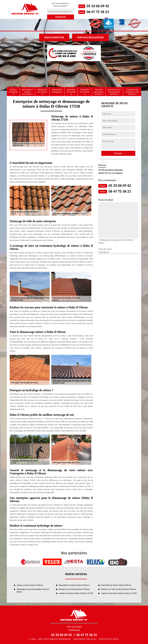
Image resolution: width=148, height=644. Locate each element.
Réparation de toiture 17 (42, 92)
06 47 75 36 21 (98, 12)
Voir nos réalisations (90, 37)
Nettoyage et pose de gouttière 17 (27, 92)
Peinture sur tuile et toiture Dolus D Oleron (119, 589)
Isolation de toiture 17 (71, 92)
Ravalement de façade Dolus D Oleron (74, 589)
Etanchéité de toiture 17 (85, 92)
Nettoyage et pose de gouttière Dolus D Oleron (33, 591)
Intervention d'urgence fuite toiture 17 (132, 92)
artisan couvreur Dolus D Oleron (30, 585)
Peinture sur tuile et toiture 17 (99, 92)
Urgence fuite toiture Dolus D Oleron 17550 (119, 593)
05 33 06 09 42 (98, 6)
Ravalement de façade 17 (57, 91)
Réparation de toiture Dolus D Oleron (74, 585)
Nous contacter (54, 37)
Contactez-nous (109, 639)
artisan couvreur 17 (13, 92)
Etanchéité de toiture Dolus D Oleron (116, 585)
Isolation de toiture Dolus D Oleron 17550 (76, 593)
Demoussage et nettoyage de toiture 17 (114, 92)
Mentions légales (85, 639)
